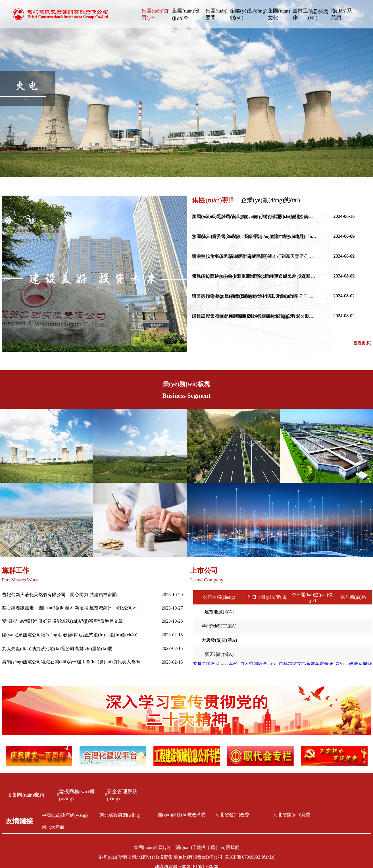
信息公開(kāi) (318, 14)
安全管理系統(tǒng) (122, 795)
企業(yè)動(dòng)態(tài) (248, 14)
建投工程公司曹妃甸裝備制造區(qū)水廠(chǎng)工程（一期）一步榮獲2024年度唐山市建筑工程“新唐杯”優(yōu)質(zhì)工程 (255, 316)
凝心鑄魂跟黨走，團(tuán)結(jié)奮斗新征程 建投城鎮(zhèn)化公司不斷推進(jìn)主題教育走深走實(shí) (74, 608)
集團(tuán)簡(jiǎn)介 (186, 14)
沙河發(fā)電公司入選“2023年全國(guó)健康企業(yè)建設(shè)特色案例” (255, 236)
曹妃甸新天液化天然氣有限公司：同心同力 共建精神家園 (59, 595)
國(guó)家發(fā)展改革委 (182, 815)
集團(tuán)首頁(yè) (155, 14)
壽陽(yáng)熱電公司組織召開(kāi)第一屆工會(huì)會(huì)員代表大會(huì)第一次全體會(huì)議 (74, 662)
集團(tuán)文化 (279, 14)
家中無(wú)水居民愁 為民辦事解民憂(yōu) (234, 256)
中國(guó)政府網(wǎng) (65, 815)
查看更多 (362, 343)
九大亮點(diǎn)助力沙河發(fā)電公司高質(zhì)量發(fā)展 (57, 649)
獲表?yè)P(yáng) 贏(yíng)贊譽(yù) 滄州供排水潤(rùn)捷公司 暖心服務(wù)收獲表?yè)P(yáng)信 (255, 296)
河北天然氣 (53, 827)
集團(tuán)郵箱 (27, 795)
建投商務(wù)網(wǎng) (76, 795)
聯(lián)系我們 (341, 14)
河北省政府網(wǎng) (120, 815)
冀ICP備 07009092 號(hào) (250, 857)
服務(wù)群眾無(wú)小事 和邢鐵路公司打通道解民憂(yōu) (249, 276)
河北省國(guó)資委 (292, 815)
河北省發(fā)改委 (232, 815)
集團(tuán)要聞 (216, 14)
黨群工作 (300, 14)
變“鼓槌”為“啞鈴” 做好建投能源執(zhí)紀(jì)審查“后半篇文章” (63, 621)
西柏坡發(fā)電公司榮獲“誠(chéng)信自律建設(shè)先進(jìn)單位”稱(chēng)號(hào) (255, 217)
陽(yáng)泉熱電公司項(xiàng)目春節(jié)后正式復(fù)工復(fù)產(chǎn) (70, 635)
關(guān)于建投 (191, 847)
